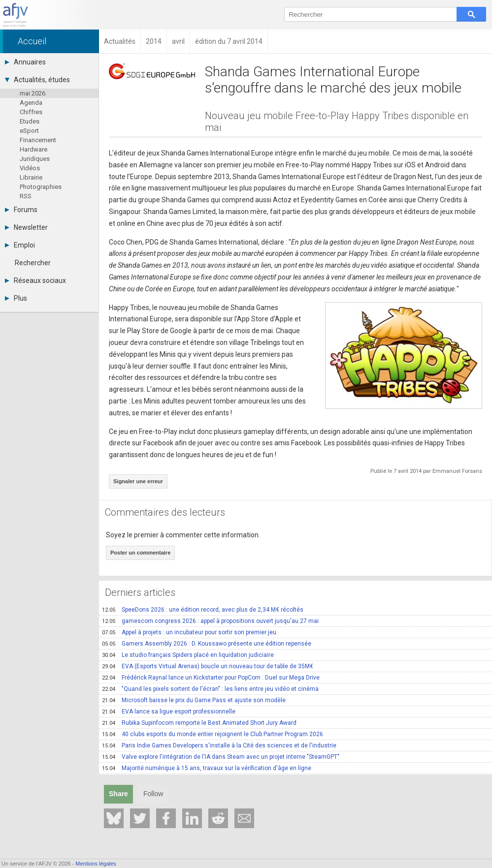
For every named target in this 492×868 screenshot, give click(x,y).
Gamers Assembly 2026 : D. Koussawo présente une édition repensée (207, 644)
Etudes (30, 121)
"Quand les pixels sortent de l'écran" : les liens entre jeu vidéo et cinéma (210, 689)
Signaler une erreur (138, 481)
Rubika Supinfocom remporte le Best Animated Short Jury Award (199, 723)
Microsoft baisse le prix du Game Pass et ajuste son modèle (194, 700)
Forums (21, 210)
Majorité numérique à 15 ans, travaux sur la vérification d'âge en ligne (207, 768)
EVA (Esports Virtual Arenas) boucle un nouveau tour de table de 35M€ (208, 666)
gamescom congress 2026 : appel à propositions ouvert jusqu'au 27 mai (210, 621)
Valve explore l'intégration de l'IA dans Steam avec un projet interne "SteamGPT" (221, 757)
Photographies (41, 187)
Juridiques (35, 159)
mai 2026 (33, 93)
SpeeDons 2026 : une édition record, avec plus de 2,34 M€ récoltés (203, 610)
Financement (38, 140)
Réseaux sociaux (35, 280)
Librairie (31, 177)
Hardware (33, 149)
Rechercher (33, 263)
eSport (29, 131)
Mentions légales (96, 864)
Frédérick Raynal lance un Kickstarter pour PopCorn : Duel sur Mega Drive (211, 678)
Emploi (20, 245)
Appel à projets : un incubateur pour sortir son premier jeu (189, 632)
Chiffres (31, 112)
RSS (26, 196)
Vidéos (30, 168)
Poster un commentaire (140, 553)
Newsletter (26, 227)
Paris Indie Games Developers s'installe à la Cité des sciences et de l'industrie (219, 745)
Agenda (31, 103)
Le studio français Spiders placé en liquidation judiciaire (188, 655)
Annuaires (25, 62)
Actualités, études (37, 80)
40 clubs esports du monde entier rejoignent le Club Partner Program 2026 (213, 734)
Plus (16, 298)
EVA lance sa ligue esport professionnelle (169, 712)
